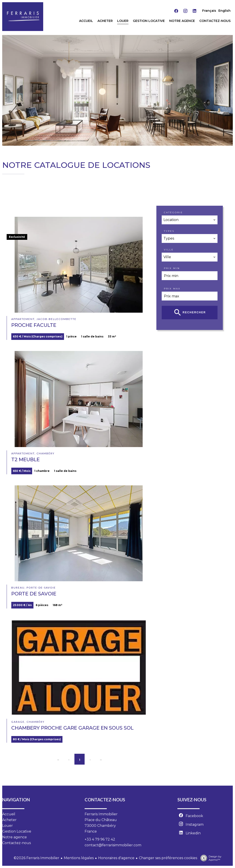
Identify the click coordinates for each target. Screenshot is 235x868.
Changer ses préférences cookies (168, 858)
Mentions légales (79, 858)
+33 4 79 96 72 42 (100, 839)
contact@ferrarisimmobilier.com (113, 845)
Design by (210, 858)
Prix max (172, 289)
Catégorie (173, 212)
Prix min (172, 268)
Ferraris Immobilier (101, 814)
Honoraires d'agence (116, 858)
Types (169, 231)
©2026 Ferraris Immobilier (37, 858)
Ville (169, 250)
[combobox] (190, 220)
